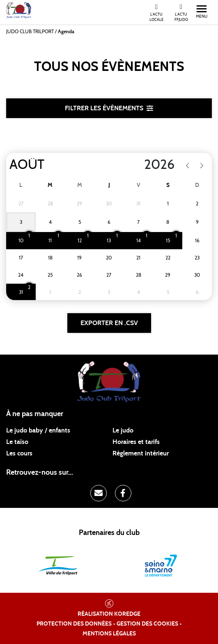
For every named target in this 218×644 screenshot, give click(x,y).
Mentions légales (109, 634)
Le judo (123, 430)
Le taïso (17, 442)
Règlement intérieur (141, 453)
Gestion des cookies (147, 624)
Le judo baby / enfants (38, 430)
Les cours (19, 453)
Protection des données (74, 624)
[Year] (138, 165)
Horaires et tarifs (136, 442)
